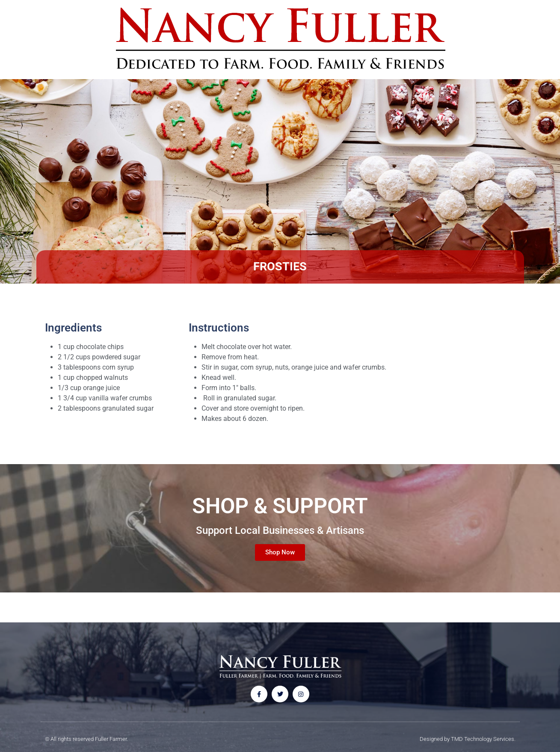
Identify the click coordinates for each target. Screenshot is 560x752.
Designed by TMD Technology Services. (468, 739)
